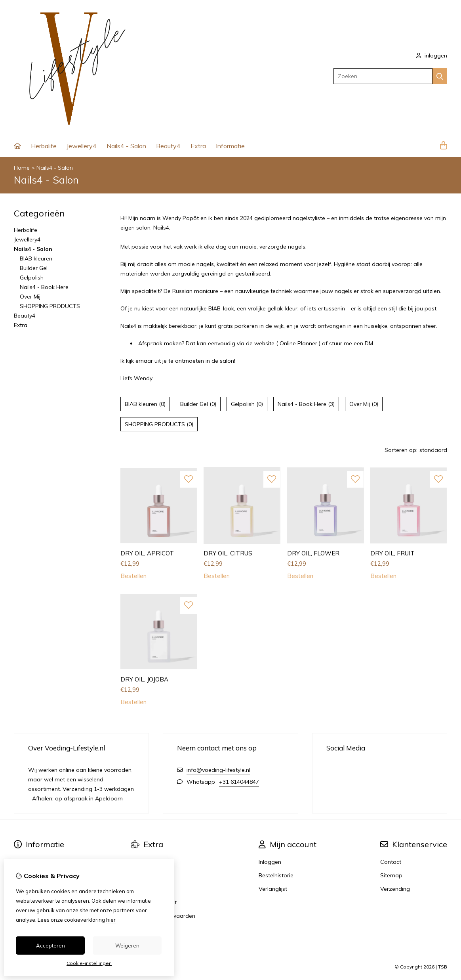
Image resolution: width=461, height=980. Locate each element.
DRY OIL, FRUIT (392, 553)
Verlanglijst (273, 889)
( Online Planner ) (298, 343)
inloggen (432, 56)
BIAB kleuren (36, 258)
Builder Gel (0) (198, 404)
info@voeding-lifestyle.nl (218, 770)
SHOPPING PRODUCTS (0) (159, 424)
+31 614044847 (239, 782)
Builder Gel (34, 268)
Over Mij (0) (364, 404)
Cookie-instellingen (89, 963)
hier (111, 920)
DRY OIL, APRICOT (147, 553)
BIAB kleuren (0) (145, 404)
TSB (443, 967)
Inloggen (270, 862)
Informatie (230, 146)
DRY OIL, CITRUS (228, 553)
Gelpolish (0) (247, 404)
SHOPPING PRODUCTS (50, 306)
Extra (198, 146)
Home (22, 168)
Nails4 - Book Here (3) (306, 404)
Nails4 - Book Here (44, 287)
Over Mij (30, 297)
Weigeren (127, 946)
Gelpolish (32, 278)
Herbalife (44, 146)
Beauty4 (168, 146)
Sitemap (391, 875)
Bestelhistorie (276, 875)
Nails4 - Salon (126, 146)
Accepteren (50, 946)
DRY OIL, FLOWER (313, 553)
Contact (391, 862)
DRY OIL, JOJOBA (144, 679)
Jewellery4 (82, 146)
